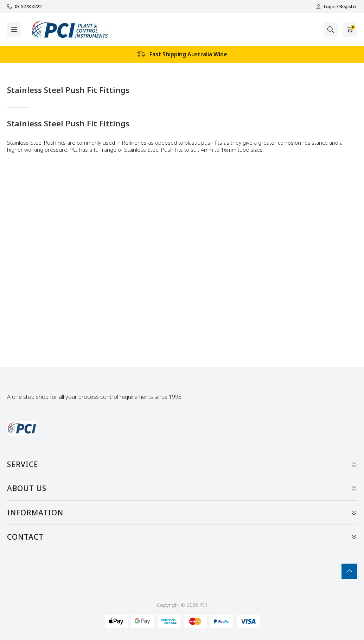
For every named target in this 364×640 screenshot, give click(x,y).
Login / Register (337, 7)
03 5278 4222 (24, 7)
